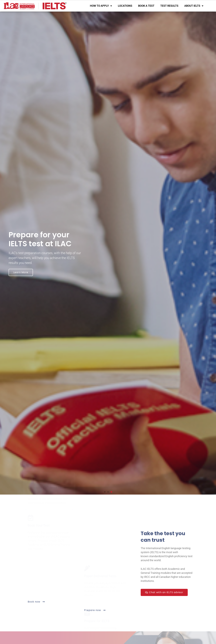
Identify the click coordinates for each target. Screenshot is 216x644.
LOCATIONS (125, 6)
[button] (105, 492)
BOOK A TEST (146, 6)
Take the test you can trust (163, 537)
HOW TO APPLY (101, 6)
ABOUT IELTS (194, 6)
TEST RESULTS (169, 6)
